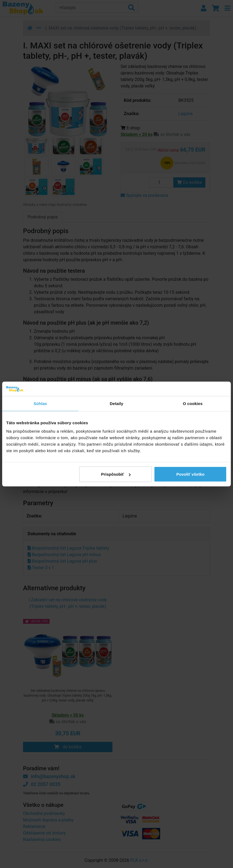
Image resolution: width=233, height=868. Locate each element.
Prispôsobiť (116, 474)
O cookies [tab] (193, 403)
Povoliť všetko (190, 474)
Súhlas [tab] (40, 403)
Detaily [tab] (116, 403)
